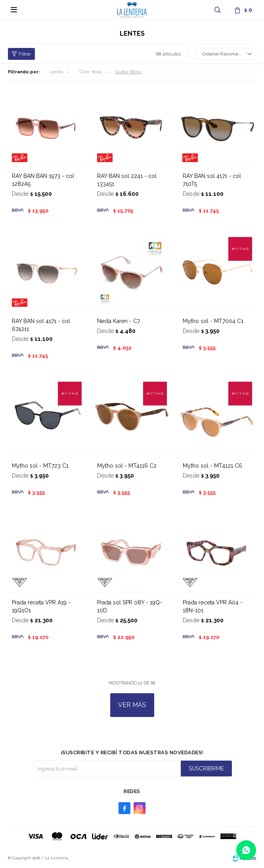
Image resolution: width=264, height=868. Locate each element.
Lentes (56, 72)
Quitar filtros (128, 72)
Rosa (90, 72)
